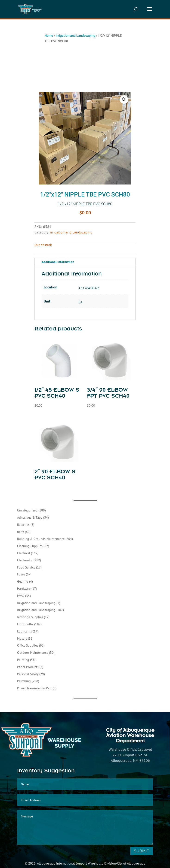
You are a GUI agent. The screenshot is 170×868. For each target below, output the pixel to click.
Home (49, 36)
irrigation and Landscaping (76, 36)
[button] (124, 100)
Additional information (58, 262)
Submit (142, 851)
